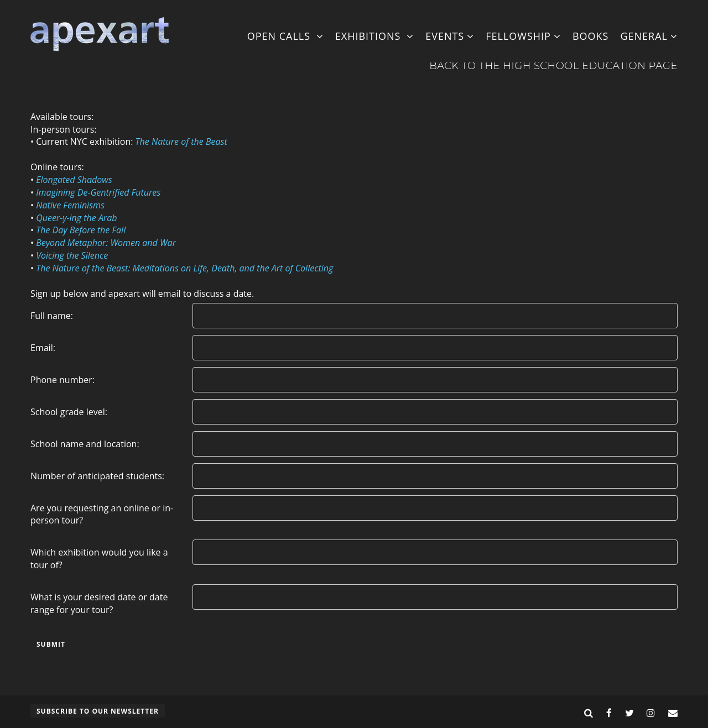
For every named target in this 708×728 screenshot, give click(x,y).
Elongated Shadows (74, 180)
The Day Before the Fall (81, 230)
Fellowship (523, 36)
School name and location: (85, 444)
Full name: (52, 316)
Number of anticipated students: (97, 476)
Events (450, 36)
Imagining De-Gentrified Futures (98, 192)
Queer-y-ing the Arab (76, 218)
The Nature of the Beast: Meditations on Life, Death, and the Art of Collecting (184, 268)
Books (591, 36)
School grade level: (69, 412)
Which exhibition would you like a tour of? (99, 559)
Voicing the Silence (72, 255)
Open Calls (285, 36)
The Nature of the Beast (181, 142)
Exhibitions (374, 36)
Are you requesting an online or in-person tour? (102, 514)
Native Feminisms (70, 205)
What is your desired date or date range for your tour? (99, 603)
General (649, 36)
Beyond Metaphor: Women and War (106, 243)
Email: (43, 348)
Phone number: (63, 380)
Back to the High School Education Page (553, 66)
